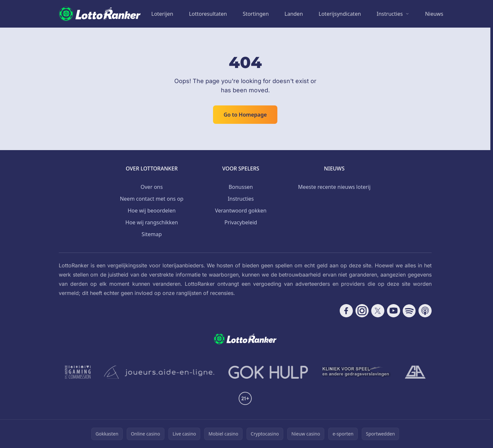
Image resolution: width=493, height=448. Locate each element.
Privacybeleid (241, 222)
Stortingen (256, 14)
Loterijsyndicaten (340, 14)
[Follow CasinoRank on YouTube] (394, 311)
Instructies (390, 14)
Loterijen (162, 14)
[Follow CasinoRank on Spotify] (409, 311)
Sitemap (152, 234)
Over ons (152, 187)
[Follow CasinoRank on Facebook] (346, 311)
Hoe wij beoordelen (152, 211)
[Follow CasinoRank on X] (378, 311)
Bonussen (241, 187)
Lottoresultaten (208, 14)
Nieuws (434, 14)
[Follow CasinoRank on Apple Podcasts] (425, 311)
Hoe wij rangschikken (152, 222)
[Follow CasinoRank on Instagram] (362, 311)
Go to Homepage (245, 115)
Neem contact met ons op (152, 199)
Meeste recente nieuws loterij (334, 187)
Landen (294, 14)
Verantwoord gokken (241, 211)
